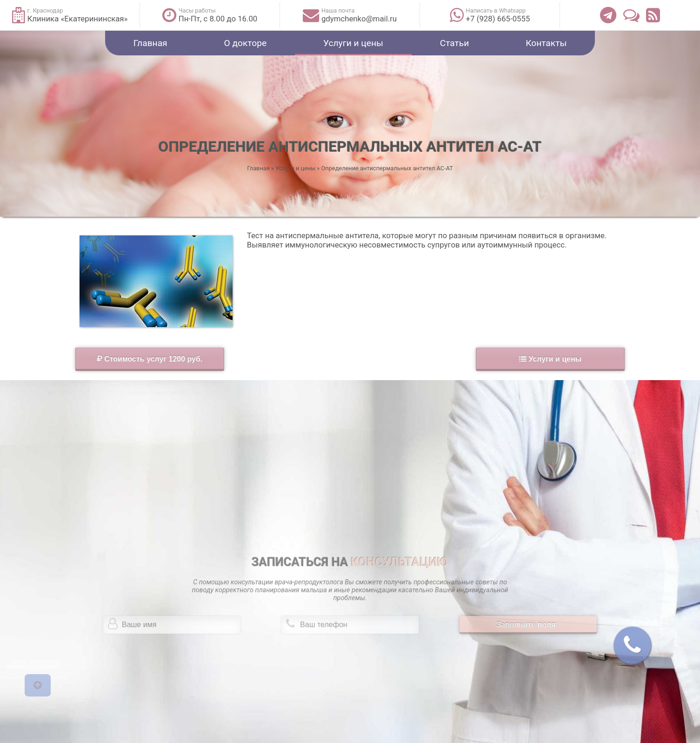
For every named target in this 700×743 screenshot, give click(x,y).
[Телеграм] (608, 15)
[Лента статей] (653, 15)
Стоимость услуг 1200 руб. (83, 359)
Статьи (455, 43)
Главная (150, 43)
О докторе (246, 43)
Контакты (546, 43)
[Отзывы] (631, 15)
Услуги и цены (353, 43)
